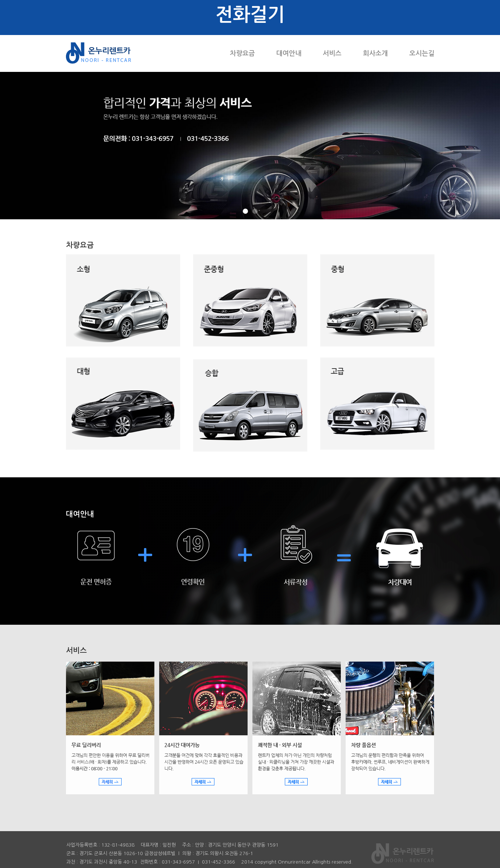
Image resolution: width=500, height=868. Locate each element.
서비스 (332, 53)
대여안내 (289, 53)
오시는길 (422, 53)
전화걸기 (250, 15)
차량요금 (242, 53)
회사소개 (375, 53)
